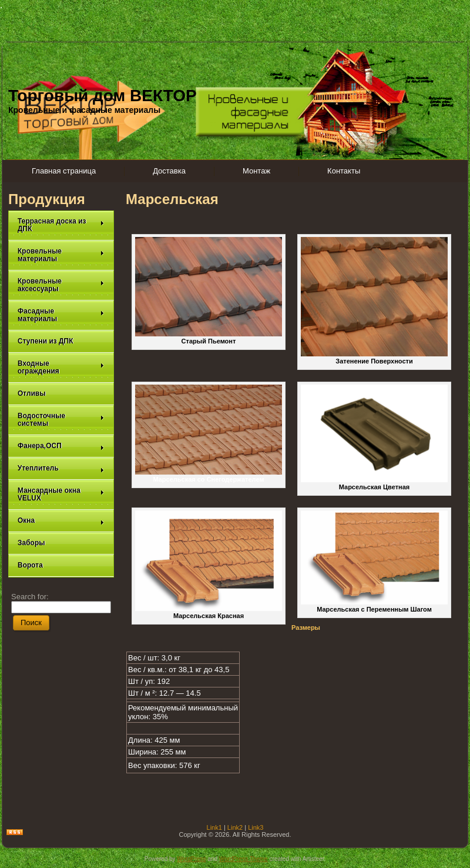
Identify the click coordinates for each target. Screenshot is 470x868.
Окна (61, 521)
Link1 (214, 827)
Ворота (30, 565)
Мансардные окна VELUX (61, 494)
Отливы (32, 393)
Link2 (235, 827)
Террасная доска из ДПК (61, 225)
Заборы (31, 543)
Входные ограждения (61, 367)
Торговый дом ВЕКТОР (103, 96)
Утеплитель (61, 468)
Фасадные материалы (61, 315)
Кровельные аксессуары (61, 285)
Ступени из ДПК (46, 341)
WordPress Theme (244, 859)
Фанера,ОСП (61, 446)
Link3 (256, 827)
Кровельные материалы (61, 255)
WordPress (191, 859)
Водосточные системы (61, 420)
